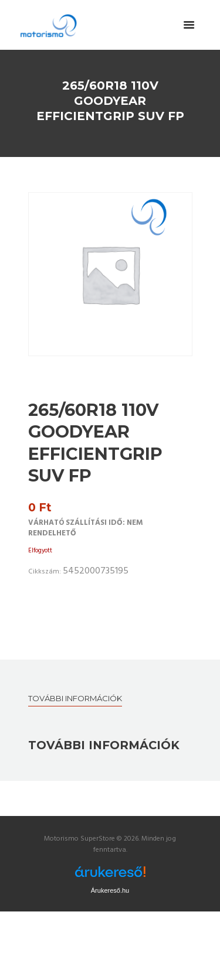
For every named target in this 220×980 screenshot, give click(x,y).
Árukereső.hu (110, 890)
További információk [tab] (75, 698)
